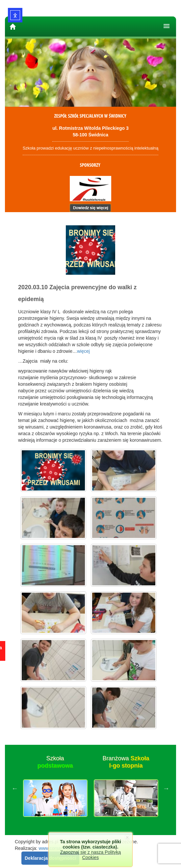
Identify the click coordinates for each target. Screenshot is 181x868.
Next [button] (166, 788)
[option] (55, 788)
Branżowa (126, 762)
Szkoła (55, 762)
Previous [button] (15, 788)
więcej (83, 351)
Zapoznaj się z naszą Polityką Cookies (90, 855)
